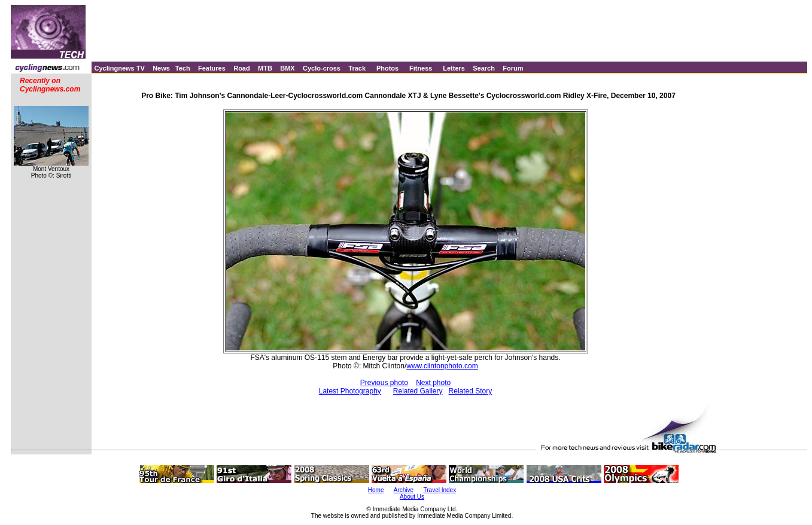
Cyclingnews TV (119, 68)
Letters (454, 68)
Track (357, 68)
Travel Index (440, 490)
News (161, 68)
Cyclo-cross (322, 68)
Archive (404, 490)
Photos (387, 68)
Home (376, 490)
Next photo (433, 383)
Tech (183, 68)
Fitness (421, 68)
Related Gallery (418, 391)
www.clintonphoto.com (442, 366)
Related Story (471, 391)
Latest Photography (350, 391)
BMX (287, 68)
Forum (513, 68)
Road (242, 68)
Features (212, 68)
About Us (412, 497)
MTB (265, 68)
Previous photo (384, 383)
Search (484, 68)
